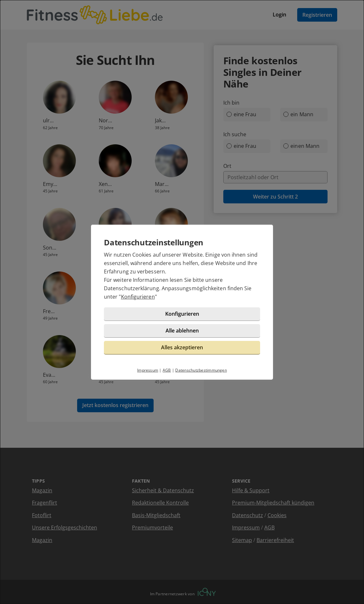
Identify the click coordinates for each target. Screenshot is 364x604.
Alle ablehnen (182, 331)
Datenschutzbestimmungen (201, 370)
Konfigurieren (138, 297)
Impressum (148, 370)
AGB (167, 370)
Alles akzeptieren (182, 347)
